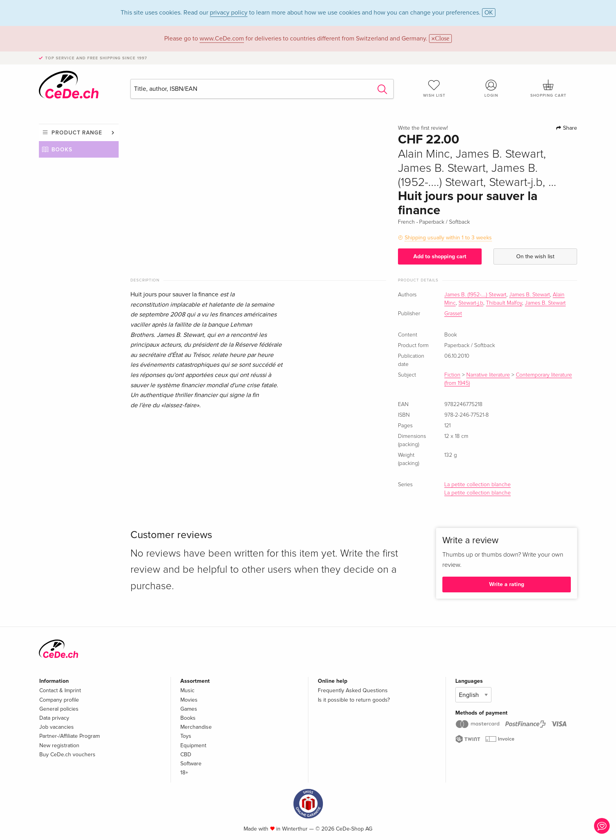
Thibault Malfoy (504, 303)
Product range (77, 133)
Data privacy (54, 718)
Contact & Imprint (60, 690)
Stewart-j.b (471, 303)
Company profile (59, 700)
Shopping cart (548, 88)
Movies (189, 700)
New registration (59, 745)
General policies (59, 709)
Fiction (452, 375)
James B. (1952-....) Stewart (475, 295)
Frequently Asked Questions (353, 690)
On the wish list (535, 256)
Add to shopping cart (440, 256)
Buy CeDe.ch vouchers (67, 755)
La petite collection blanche (478, 485)
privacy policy (229, 13)
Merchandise (196, 727)
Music (187, 690)
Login (491, 88)
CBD (186, 755)
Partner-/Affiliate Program (70, 736)
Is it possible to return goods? (354, 700)
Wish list (434, 88)
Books (62, 150)
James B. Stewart (530, 295)
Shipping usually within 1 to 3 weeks (448, 238)
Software (191, 764)
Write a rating (507, 584)
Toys (186, 736)
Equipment (193, 745)
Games (189, 709)
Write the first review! (423, 128)
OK (489, 13)
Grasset (453, 314)
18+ (184, 773)
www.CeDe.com (222, 39)
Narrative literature (488, 375)
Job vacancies (57, 727)
